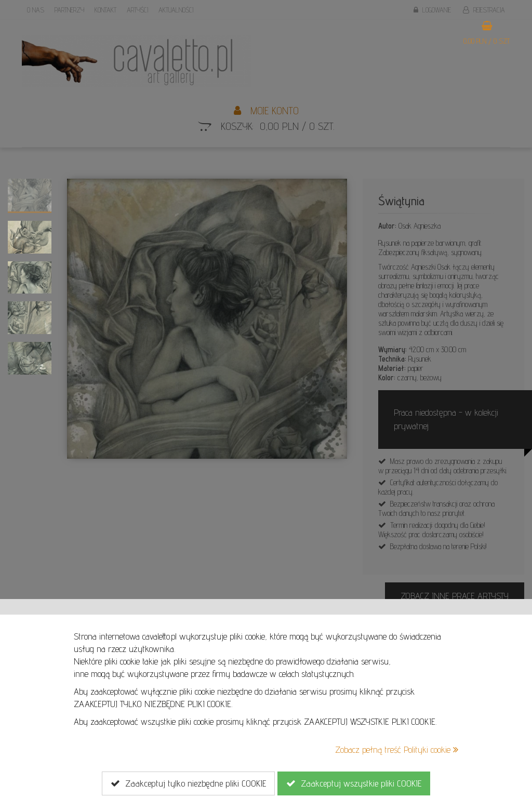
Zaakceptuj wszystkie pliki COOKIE (354, 783)
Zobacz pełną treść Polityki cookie (397, 749)
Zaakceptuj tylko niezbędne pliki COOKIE (188, 783)
